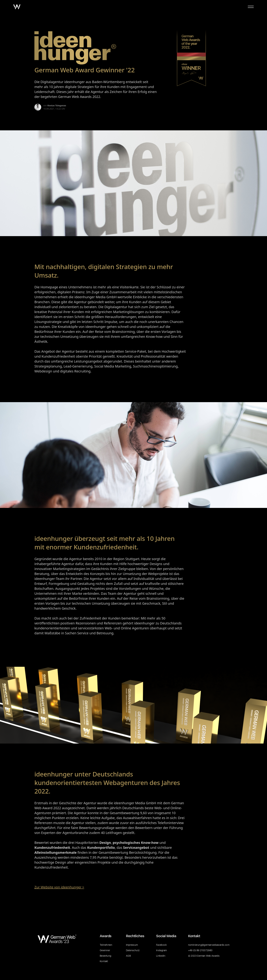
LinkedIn (161, 956)
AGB (128, 956)
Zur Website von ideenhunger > (59, 887)
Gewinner (105, 950)
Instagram (162, 950)
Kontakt (104, 961)
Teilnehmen (106, 945)
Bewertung (106, 956)
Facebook (161, 945)
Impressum (132, 945)
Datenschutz (133, 950)
